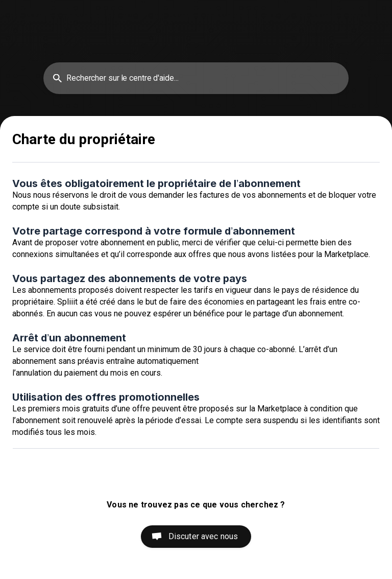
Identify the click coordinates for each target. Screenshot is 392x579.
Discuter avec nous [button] (203, 536)
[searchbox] (196, 78)
